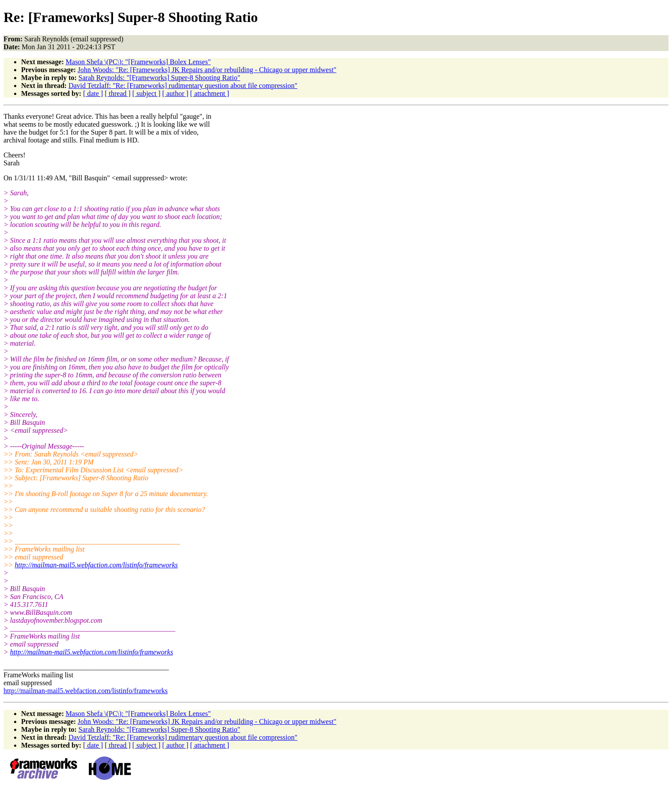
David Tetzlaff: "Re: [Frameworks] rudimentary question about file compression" (183, 86)
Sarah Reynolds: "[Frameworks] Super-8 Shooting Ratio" (159, 78)
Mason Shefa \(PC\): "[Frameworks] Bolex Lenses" (138, 62)
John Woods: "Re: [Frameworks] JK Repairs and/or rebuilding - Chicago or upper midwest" (207, 70)
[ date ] (93, 93)
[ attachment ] (210, 93)
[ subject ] (146, 93)
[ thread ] (118, 93)
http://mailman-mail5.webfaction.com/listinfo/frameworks (97, 565)
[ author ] (175, 93)
